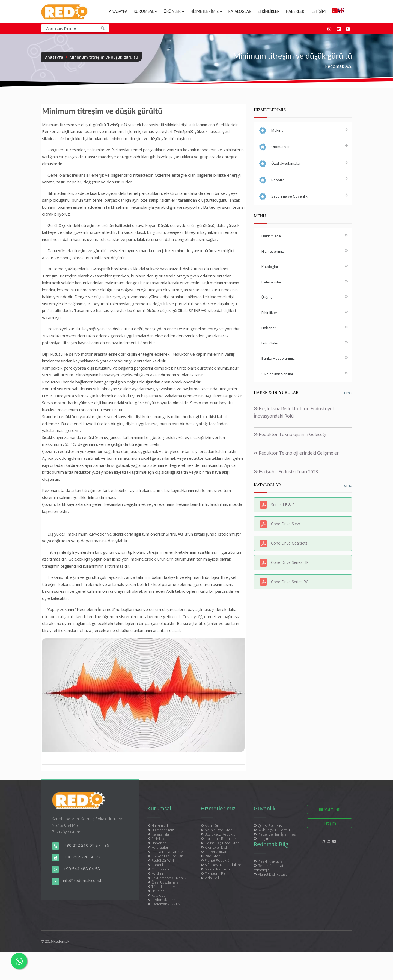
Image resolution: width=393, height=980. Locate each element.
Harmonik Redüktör (218, 839)
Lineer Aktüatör (215, 852)
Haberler (295, 11)
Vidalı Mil (210, 878)
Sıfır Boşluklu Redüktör (221, 865)
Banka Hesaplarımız (165, 852)
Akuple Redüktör (216, 830)
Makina (155, 873)
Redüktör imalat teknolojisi (269, 868)
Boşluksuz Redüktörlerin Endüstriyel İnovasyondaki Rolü (294, 412)
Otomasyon (159, 869)
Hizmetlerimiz (206, 11)
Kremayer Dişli (214, 847)
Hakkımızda (159, 825)
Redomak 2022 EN (164, 904)
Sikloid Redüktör (216, 869)
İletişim (318, 11)
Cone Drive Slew (285, 524)
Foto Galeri (158, 847)
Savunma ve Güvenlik (167, 878)
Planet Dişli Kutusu (271, 874)
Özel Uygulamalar (164, 882)
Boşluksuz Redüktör (219, 834)
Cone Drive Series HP (290, 562)
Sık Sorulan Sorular (165, 856)
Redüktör (210, 856)
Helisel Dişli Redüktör (220, 843)
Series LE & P (283, 505)
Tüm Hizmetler (161, 887)
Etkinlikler (269, 11)
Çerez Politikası (268, 825)
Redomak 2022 (161, 900)
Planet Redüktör (216, 860)
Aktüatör (209, 825)
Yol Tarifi (330, 810)
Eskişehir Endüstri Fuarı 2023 (286, 472)
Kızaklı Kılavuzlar (269, 861)
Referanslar (159, 834)
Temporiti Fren (215, 873)
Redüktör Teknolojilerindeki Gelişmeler (296, 453)
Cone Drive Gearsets (289, 543)
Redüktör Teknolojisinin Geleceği (290, 434)
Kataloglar (240, 11)
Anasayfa (118, 11)
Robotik (156, 865)
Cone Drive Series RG (290, 582)
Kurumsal (146, 11)
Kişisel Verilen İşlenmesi (275, 834)
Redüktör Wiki (161, 860)
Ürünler (174, 11)
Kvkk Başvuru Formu (272, 830)
